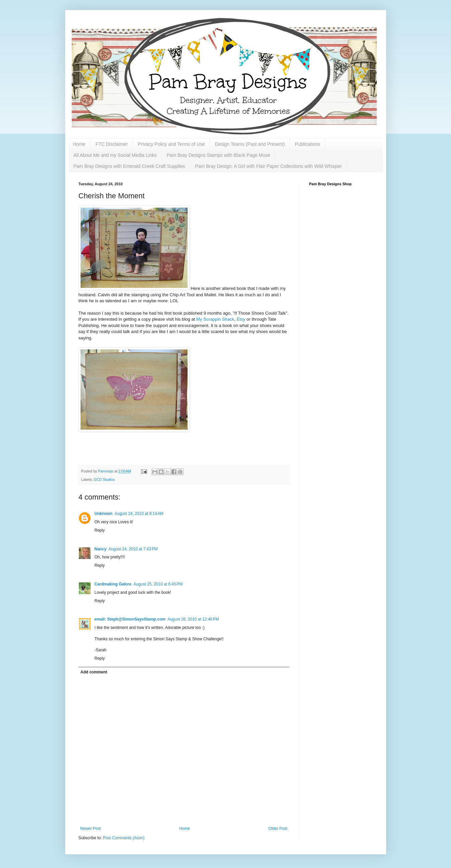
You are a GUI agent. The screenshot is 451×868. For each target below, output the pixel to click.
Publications (308, 144)
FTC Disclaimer (112, 144)
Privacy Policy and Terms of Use (171, 144)
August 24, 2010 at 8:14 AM (139, 514)
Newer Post (91, 829)
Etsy (241, 319)
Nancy (101, 549)
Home (79, 144)
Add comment (94, 672)
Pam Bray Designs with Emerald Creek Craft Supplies (129, 166)
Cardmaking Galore (113, 584)
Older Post (278, 829)
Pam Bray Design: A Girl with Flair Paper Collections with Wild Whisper (268, 166)
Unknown (104, 514)
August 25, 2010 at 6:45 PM (158, 584)
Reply (100, 530)
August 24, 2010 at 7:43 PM (133, 549)
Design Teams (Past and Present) (250, 144)
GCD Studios (104, 479)
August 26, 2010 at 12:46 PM (193, 619)
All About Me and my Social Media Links (115, 155)
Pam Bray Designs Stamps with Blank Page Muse (219, 155)
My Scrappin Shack (215, 319)
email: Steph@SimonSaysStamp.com (130, 619)
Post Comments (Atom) (124, 838)
